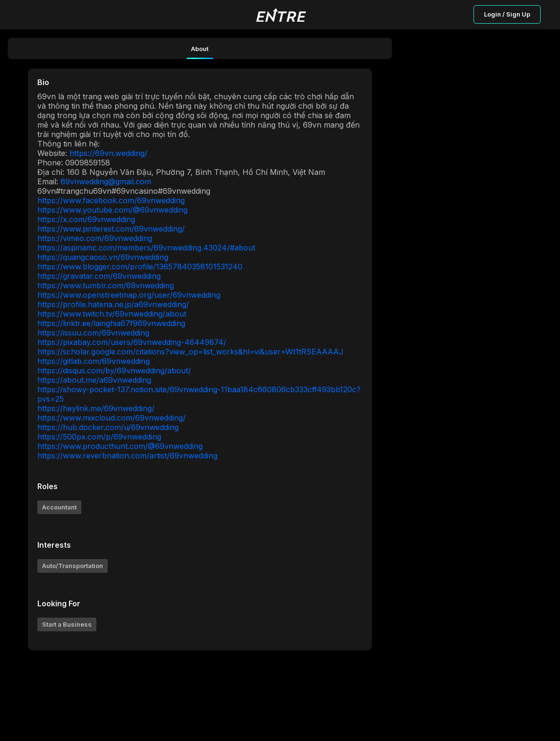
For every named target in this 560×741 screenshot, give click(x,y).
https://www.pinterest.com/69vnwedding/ (111, 229)
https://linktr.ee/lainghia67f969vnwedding (111, 323)
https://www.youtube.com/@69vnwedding (112, 210)
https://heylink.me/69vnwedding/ (96, 408)
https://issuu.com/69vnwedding (93, 333)
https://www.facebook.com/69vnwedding (111, 200)
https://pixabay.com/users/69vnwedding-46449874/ (132, 342)
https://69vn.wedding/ (108, 153)
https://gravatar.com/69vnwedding (99, 276)
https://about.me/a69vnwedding (94, 380)
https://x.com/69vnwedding (86, 219)
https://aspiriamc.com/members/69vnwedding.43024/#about (146, 248)
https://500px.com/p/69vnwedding (99, 437)
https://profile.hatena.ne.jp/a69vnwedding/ (113, 304)
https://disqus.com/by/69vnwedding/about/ (114, 370)
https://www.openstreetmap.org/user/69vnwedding (129, 295)
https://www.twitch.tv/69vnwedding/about (112, 314)
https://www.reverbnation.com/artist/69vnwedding (127, 456)
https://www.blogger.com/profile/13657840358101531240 (140, 267)
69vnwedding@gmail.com (106, 181)
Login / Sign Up (507, 14)
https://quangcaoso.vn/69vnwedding (103, 257)
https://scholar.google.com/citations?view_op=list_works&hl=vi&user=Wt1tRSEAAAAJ (190, 352)
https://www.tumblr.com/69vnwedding (106, 285)
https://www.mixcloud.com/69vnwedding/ (112, 418)
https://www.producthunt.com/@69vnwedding (120, 446)
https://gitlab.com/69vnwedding (94, 361)
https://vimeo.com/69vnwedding (95, 238)
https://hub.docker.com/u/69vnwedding (108, 427)
